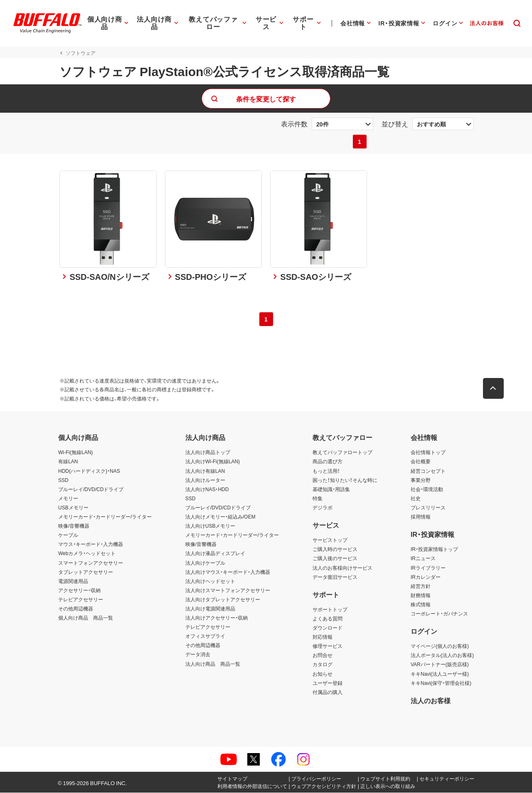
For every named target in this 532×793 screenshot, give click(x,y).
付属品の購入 (328, 692)
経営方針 (421, 586)
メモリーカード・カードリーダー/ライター (105, 517)
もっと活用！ (326, 471)
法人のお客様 (431, 701)
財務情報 (421, 595)
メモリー (68, 499)
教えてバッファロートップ (342, 453)
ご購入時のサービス (335, 550)
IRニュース (423, 559)
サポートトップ (330, 610)
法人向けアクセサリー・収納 (217, 618)
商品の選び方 (328, 462)
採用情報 (421, 517)
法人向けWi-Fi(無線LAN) (213, 462)
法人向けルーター (205, 480)
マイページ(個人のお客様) (440, 647)
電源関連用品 (73, 581)
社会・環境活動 (427, 489)
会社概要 (421, 462)
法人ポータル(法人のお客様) (442, 656)
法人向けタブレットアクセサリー (223, 600)
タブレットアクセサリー (86, 572)
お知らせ (323, 674)
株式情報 (421, 605)
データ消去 (198, 655)
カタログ (323, 665)
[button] (495, 389)
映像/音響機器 (74, 526)
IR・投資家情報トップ (434, 550)
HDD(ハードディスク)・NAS (89, 471)
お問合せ (323, 656)
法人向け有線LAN (205, 471)
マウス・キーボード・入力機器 (91, 545)
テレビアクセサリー (81, 600)
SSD (63, 480)
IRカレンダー (426, 577)
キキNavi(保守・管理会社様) (441, 683)
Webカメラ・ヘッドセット (87, 554)
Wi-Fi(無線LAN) (75, 453)
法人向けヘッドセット (210, 581)
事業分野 (421, 480)
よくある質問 (328, 619)
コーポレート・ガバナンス (439, 614)
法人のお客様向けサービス (342, 568)
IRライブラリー (428, 568)
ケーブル (68, 536)
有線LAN (68, 462)
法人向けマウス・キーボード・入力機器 (228, 572)
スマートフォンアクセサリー (91, 563)
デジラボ (323, 508)
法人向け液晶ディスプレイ (215, 554)
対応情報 (323, 637)
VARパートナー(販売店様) (440, 665)
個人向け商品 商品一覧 (86, 618)
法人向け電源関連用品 (210, 609)
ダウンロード (328, 628)
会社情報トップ (428, 453)
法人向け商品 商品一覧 (213, 664)
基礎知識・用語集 (331, 489)
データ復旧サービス (335, 577)
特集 (318, 499)
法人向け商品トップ (208, 453)
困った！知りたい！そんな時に (345, 480)
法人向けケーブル (205, 563)
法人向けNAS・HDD (207, 489)
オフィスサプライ (205, 637)
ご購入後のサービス (335, 559)
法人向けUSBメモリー (211, 526)
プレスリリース (428, 508)
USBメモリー (73, 508)
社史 (416, 499)
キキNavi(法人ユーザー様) (440, 674)
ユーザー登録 (328, 683)
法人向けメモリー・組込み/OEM (220, 517)
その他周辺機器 (76, 609)
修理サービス (328, 647)
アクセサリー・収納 (79, 590)
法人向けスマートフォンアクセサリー (228, 590)
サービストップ (330, 541)
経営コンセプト (428, 471)
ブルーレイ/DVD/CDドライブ (91, 489)
